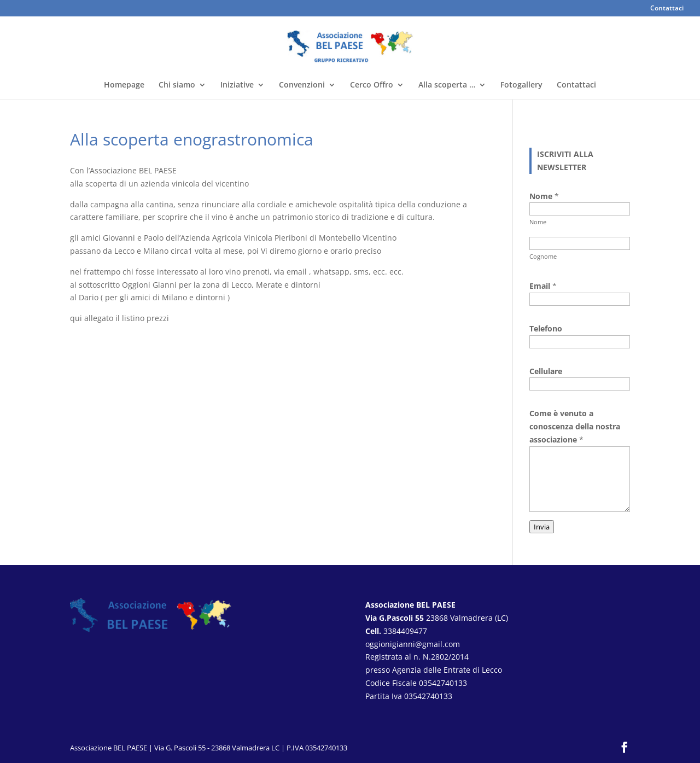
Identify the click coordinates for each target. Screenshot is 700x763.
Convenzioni (302, 85)
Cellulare (546, 371)
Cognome (543, 256)
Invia (542, 527)
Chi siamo (177, 85)
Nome (538, 222)
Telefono (546, 328)
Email (543, 286)
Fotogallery (521, 85)
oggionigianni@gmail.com (413, 644)
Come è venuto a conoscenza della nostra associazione (575, 426)
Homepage (124, 85)
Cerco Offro (372, 85)
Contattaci (667, 9)
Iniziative (237, 85)
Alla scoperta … (447, 85)
